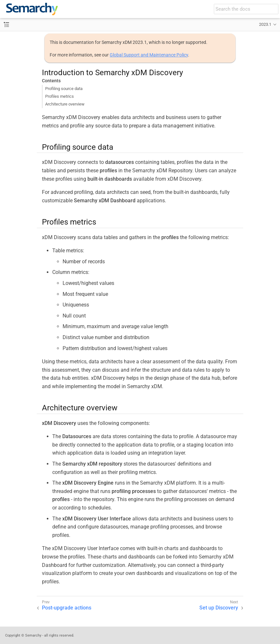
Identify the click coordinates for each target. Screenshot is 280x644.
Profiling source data (64, 89)
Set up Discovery (219, 608)
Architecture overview (65, 104)
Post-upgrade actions (67, 608)
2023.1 (265, 24)
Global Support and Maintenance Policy (149, 55)
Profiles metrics (60, 96)
